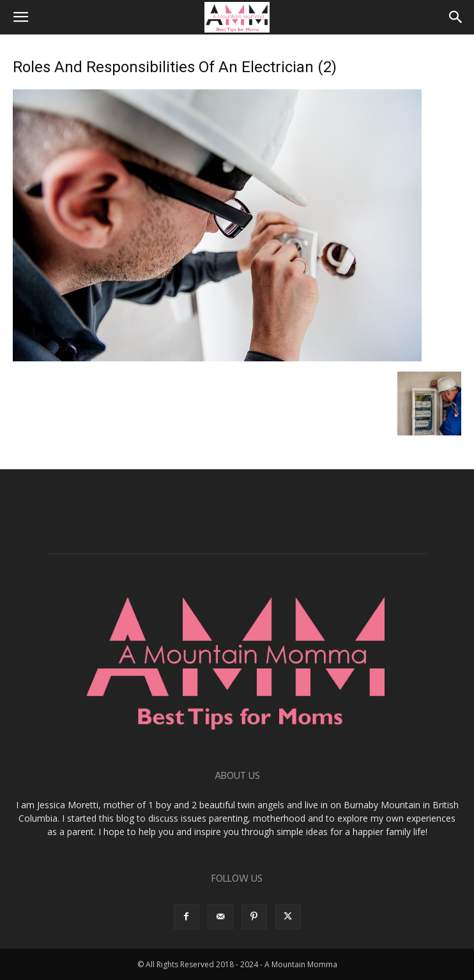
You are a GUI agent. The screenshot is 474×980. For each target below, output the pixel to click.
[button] (20, 17)
